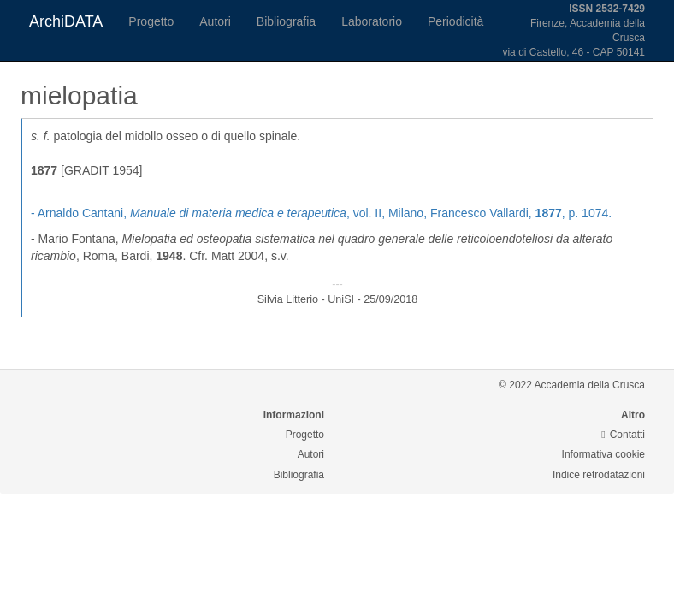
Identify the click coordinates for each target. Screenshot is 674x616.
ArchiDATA (66, 21)
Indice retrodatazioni (599, 475)
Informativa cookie (603, 454)
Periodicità (455, 21)
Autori (215, 21)
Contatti (623, 435)
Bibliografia (286, 21)
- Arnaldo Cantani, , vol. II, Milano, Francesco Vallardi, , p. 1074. (321, 213)
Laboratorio (372, 21)
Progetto (151, 21)
